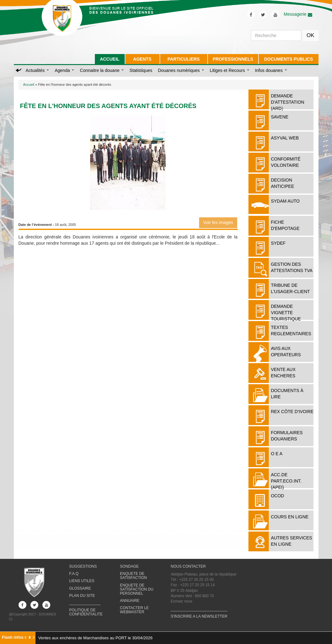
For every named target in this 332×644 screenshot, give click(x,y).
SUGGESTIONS (83, 566)
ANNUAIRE (130, 601)
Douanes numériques (181, 70)
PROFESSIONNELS (233, 59)
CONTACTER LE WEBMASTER (134, 610)
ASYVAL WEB (285, 138)
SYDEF (278, 243)
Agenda (64, 70)
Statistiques (141, 70)
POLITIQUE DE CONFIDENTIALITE (86, 612)
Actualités (38, 70)
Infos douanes (271, 70)
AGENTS (142, 59)
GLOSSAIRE (80, 588)
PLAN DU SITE (82, 596)
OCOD (277, 496)
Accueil (29, 85)
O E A (277, 454)
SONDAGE (129, 566)
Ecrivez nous (181, 601)
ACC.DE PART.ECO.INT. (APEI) (286, 481)
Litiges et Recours (230, 70)
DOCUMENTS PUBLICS (289, 59)
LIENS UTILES (82, 581)
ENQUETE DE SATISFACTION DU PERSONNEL (137, 589)
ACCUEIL (110, 59)
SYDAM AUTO (285, 201)
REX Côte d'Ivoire (292, 412)
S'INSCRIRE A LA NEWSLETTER (199, 616)
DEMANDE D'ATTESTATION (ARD (287, 102)
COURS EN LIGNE (290, 517)
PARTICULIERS (183, 59)
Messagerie (298, 14)
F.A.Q (74, 574)
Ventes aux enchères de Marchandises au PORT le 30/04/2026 (95, 638)
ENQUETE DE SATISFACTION (133, 576)
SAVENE (280, 117)
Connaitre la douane (102, 70)
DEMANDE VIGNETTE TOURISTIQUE (286, 313)
